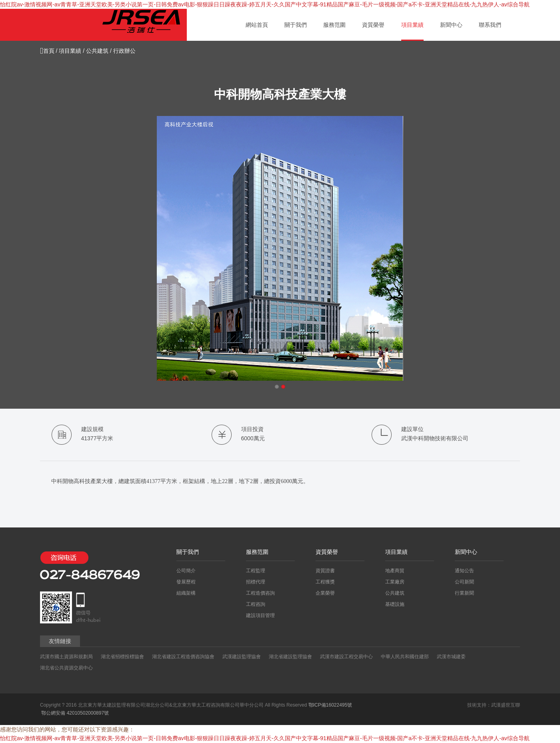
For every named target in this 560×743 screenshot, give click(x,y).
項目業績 (412, 25)
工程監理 (256, 571)
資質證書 (325, 571)
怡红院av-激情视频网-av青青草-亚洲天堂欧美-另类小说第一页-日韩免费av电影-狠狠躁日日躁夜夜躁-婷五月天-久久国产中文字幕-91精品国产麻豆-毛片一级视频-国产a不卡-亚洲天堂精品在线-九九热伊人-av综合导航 (265, 4)
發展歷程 (186, 582)
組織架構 (186, 593)
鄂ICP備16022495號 (330, 705)
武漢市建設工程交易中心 (346, 657)
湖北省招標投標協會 (122, 657)
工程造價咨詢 (260, 593)
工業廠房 (395, 582)
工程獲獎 (325, 582)
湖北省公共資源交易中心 (66, 668)
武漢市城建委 (451, 657)
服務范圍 (334, 25)
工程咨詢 (256, 604)
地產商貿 (395, 571)
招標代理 (256, 582)
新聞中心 (451, 25)
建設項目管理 (260, 615)
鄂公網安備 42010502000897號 (74, 713)
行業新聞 (464, 593)
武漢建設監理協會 (242, 657)
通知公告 (464, 571)
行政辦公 (124, 51)
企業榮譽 (325, 593)
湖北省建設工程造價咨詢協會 (183, 657)
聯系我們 (490, 25)
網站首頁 (257, 25)
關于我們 (296, 25)
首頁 (47, 51)
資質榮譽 (373, 25)
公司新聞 (464, 582)
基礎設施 (395, 604)
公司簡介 (186, 571)
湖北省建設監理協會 (290, 657)
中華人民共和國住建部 (405, 657)
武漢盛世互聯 (506, 705)
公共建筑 (97, 51)
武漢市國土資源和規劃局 (66, 657)
